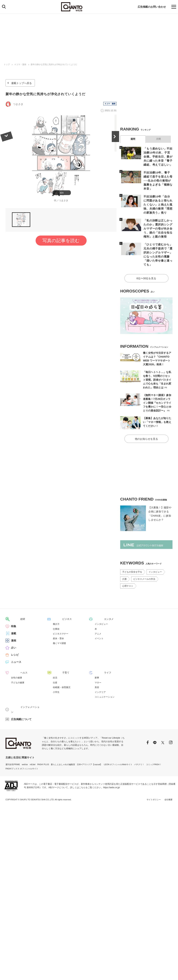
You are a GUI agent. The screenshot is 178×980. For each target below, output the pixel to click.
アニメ (98, 619)
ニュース (16, 647)
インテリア (100, 677)
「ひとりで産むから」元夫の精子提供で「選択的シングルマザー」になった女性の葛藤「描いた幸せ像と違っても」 (157, 244)
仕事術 (56, 615)
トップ (7, 64)
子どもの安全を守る (132, 558)
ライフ (99, 658)
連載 (14, 619)
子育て (57, 658)
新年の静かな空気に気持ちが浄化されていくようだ (54, 64)
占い (14, 633)
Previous (6, 159)
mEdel (33, 745)
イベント (99, 624)
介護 (124, 565)
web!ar (25, 745)
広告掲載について (21, 699)
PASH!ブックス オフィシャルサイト (22, 749)
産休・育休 (58, 624)
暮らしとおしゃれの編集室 (63, 745)
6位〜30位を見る (146, 265)
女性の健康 (17, 663)
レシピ (15, 640)
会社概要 (168, 780)
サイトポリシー (154, 780)
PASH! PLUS (43, 745)
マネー (98, 668)
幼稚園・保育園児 (62, 673)
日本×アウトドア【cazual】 (89, 745)
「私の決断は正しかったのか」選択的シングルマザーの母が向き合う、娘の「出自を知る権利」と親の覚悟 (157, 221)
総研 (14, 605)
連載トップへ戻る (21, 83)
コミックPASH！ (154, 745)
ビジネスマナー (61, 619)
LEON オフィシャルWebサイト (118, 745)
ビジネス (58, 605)
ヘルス (15, 658)
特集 (14, 612)
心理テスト (128, 572)
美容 (97, 673)
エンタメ (100, 605)
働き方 (56, 610)
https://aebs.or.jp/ (111, 768)
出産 (55, 668)
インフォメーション (23, 692)
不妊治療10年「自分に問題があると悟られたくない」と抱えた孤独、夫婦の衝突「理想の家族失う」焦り (157, 198)
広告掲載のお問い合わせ (152, 7)
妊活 (55, 663)
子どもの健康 (18, 668)
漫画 (14, 626)
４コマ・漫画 (20, 64)
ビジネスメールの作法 (144, 565)
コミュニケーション (105, 682)
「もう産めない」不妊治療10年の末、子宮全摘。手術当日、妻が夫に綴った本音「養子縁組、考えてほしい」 (157, 156)
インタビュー (155, 558)
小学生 (56, 677)
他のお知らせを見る (146, 425)
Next (117, 159)
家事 (97, 663)
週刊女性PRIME (13, 745)
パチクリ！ (139, 745)
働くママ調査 (59, 629)
